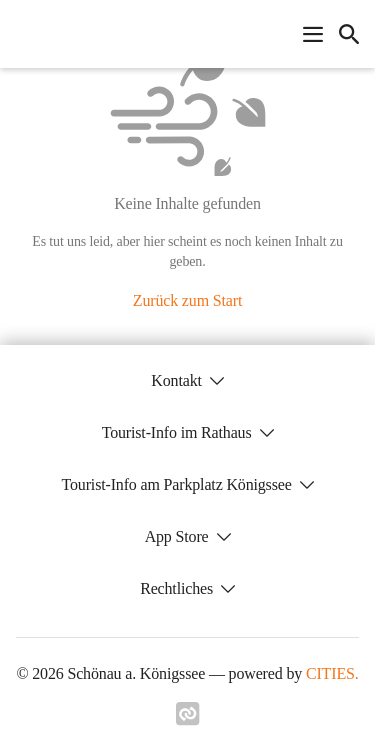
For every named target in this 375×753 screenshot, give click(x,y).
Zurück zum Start (187, 300)
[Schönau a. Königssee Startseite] (22, 34)
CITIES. (332, 673)
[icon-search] (349, 34)
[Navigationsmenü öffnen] (313, 34)
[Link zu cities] (188, 720)
